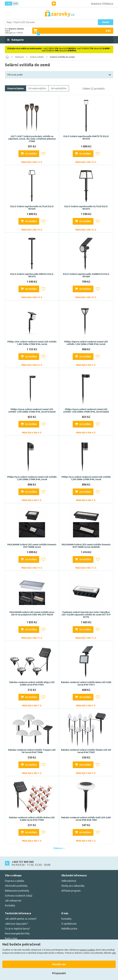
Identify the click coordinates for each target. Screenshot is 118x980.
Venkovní (19, 57)
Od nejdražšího (59, 88)
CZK (8, 4)
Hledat (106, 22)
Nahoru (59, 848)
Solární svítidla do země (62, 57)
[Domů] (7, 57)
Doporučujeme (16, 88)
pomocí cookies (87, 950)
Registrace (96, 4)
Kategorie (17, 40)
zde (114, 953)
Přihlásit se (108, 4)
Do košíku (31, 154)
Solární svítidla (37, 57)
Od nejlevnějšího (37, 88)
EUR (15, 4)
